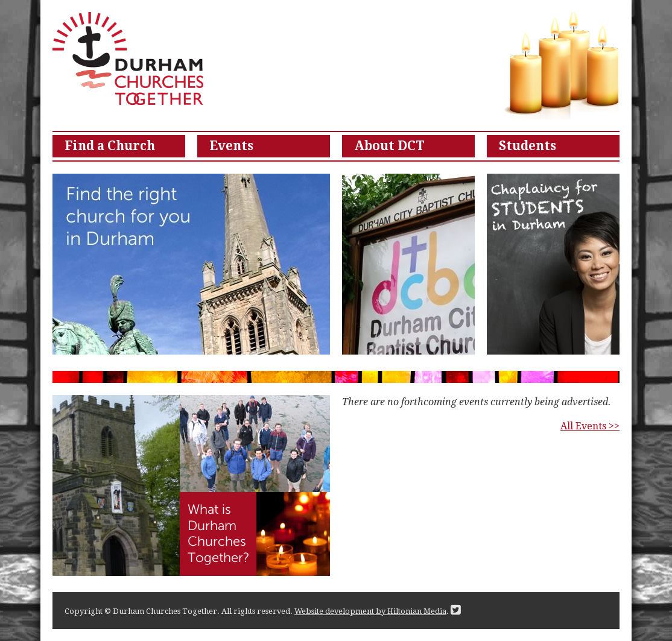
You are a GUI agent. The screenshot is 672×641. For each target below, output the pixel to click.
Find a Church (110, 146)
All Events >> (590, 426)
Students (528, 146)
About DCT (389, 146)
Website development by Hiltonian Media (370, 611)
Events (231, 146)
